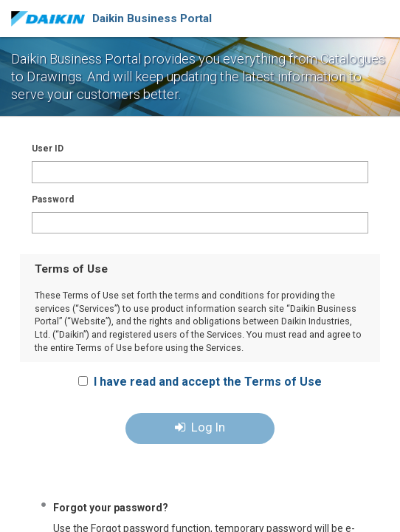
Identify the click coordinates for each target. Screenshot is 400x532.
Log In (200, 427)
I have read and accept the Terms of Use (208, 382)
